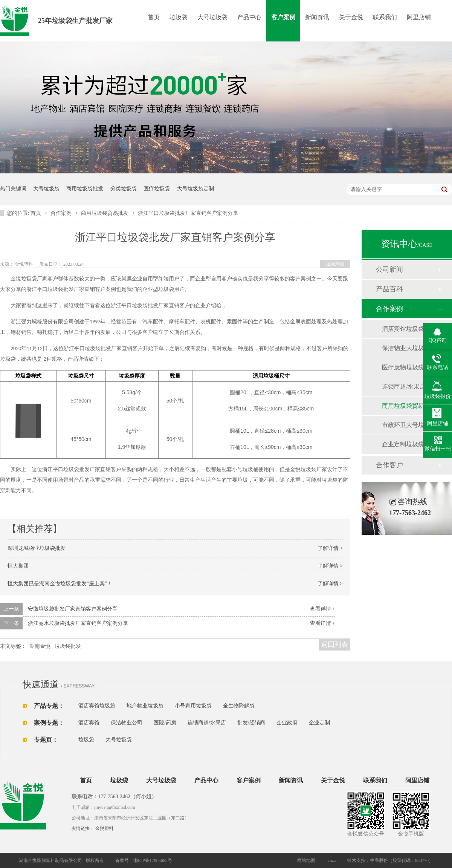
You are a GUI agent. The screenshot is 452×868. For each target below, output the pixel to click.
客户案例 (283, 17)
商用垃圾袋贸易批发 (105, 213)
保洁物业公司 (127, 723)
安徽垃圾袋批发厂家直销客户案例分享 (73, 609)
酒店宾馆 (89, 723)
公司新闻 (389, 269)
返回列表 (335, 264)
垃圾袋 (179, 17)
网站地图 (306, 860)
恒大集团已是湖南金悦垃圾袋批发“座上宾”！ (60, 584)
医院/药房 (165, 723)
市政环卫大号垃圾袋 (409, 425)
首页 (154, 17)
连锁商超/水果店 (404, 387)
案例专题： (49, 723)
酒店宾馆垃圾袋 (97, 706)
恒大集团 (18, 566)
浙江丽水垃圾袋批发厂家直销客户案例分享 (78, 623)
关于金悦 (351, 17)
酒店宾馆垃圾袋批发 (409, 329)
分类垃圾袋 (124, 189)
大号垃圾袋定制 (195, 189)
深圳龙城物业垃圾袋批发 (37, 548)
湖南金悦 (40, 646)
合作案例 (62, 213)
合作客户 (389, 465)
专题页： (46, 740)
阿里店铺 (419, 17)
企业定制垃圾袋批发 (409, 444)
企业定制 (319, 723)
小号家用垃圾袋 (193, 706)
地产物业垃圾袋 (145, 706)
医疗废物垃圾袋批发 (409, 367)
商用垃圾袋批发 (85, 189)
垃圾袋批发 (68, 646)
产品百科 (389, 289)
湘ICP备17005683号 (153, 860)
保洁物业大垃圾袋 (406, 348)
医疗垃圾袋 (157, 189)
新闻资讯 (317, 17)
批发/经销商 (251, 723)
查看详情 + (323, 609)
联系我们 (385, 17)
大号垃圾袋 (212, 17)
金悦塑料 (104, 828)
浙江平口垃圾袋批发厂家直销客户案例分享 (188, 213)
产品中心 (249, 17)
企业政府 (287, 723)
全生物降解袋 (239, 706)
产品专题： (49, 706)
